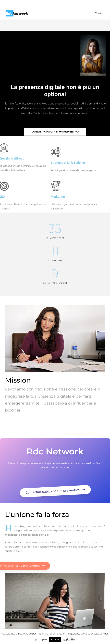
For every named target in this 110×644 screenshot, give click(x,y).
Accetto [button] (55, 639)
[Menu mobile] (100, 13)
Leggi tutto (68, 639)
